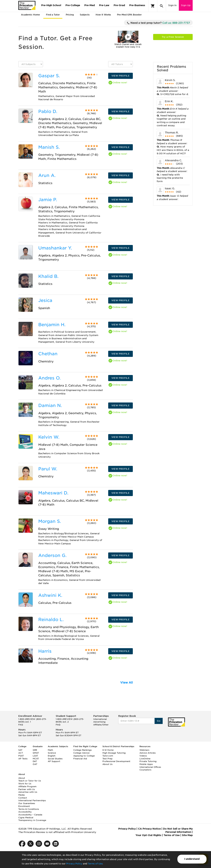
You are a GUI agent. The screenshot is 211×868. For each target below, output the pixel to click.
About (22, 778)
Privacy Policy (74, 864)
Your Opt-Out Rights (148, 835)
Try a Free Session (173, 37)
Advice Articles (148, 753)
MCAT (36, 759)
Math (50, 750)
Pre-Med (90, 5)
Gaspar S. (49, 76)
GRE (35, 750)
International (100, 719)
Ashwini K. (50, 595)
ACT (21, 753)
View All (127, 683)
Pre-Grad (119, 5)
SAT (20, 750)
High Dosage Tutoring (114, 753)
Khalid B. (48, 276)
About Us (107, 764)
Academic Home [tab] (30, 15)
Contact (23, 798)
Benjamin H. (52, 325)
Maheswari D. (53, 493)
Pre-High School (51, 5)
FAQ (21, 725)
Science (52, 753)
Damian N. (50, 405)
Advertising (99, 722)
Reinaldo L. (51, 620)
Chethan (48, 354)
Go (159, 721)
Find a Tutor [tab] (53, 15)
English (52, 756)
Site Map (187, 835)
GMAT (36, 753)
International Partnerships (32, 800)
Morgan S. (50, 521)
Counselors (145, 770)
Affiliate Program (27, 786)
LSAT (35, 756)
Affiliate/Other (101, 725)
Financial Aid (80, 759)
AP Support (54, 761)
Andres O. (49, 378)
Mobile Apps (146, 764)
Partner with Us (27, 789)
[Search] (162, 6)
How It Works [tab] (103, 15)
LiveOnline (145, 759)
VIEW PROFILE (120, 76)
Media (21, 795)
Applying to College (84, 756)
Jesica (45, 300)
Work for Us (25, 784)
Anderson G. (52, 555)
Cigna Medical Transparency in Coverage (32, 819)
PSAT (21, 756)
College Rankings (82, 750)
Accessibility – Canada (30, 815)
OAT (35, 764)
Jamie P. (48, 200)
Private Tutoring (148, 761)
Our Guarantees (27, 803)
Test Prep (107, 759)
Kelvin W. (49, 437)
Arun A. (47, 175)
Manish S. (49, 147)
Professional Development (116, 761)
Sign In (172, 5)
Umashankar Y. (55, 248)
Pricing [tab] (70, 15)
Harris (45, 651)
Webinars (144, 750)
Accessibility (25, 812)
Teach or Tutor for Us (30, 781)
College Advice (81, 753)
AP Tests (23, 759)
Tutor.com (108, 756)
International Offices (150, 767)
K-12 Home (108, 750)
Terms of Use (95, 864)
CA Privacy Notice (149, 829)
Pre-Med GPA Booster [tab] (129, 15)
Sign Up (186, 5)
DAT (35, 761)
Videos (143, 756)
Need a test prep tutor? (158, 23)
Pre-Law (104, 5)
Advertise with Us (28, 792)
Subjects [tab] (85, 15)
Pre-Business (137, 5)
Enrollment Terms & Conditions (29, 808)
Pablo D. (48, 111)
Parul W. (48, 469)
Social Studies (55, 759)
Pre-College (73, 5)
